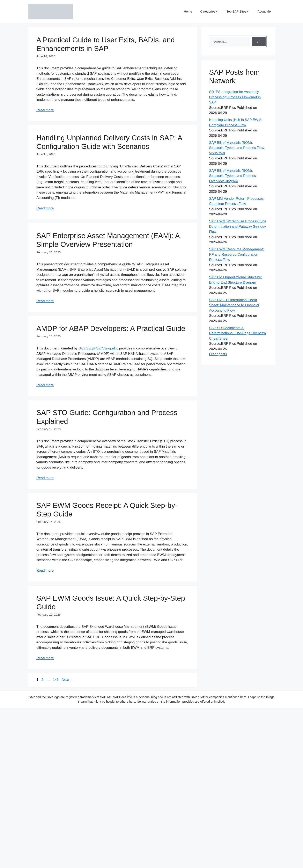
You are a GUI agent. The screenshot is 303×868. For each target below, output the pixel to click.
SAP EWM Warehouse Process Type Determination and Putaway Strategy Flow (238, 226)
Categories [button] (209, 11)
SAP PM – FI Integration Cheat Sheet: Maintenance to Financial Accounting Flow (234, 305)
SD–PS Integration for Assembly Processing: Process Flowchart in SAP (235, 97)
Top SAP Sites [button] (238, 11)
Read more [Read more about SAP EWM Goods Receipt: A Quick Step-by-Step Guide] (45, 570)
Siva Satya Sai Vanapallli (98, 348)
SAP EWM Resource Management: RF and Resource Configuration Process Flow (236, 254)
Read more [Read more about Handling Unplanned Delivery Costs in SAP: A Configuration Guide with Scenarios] (45, 208)
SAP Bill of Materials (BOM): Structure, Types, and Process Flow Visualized (237, 148)
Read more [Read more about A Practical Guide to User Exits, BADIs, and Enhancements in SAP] (45, 110)
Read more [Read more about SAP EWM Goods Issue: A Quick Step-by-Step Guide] (45, 658)
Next (68, 680)
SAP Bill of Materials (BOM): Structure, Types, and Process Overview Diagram (232, 176)
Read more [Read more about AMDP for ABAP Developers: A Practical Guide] (45, 385)
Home (188, 11)
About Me (264, 11)
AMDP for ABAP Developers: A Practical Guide (111, 328)
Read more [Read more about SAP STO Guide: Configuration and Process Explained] (45, 478)
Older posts (218, 354)
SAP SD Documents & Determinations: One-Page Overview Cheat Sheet (238, 333)
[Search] (259, 42)
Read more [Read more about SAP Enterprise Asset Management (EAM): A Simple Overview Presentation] (45, 301)
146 (56, 680)
